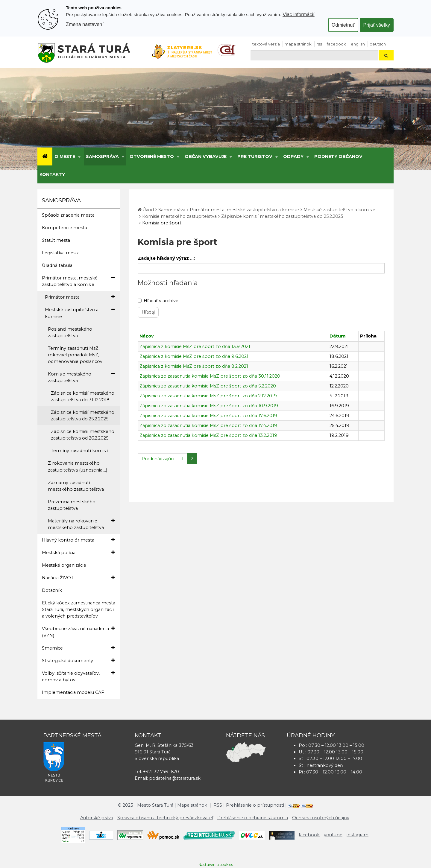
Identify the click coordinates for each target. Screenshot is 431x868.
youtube (333, 835)
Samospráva (102, 156)
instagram (358, 835)
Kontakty (52, 174)
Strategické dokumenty (78, 660)
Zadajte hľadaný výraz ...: (166, 258)
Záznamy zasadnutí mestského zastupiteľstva (76, 486)
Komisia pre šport (162, 223)
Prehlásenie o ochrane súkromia (253, 818)
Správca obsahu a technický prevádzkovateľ (165, 818)
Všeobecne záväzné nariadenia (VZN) (78, 632)
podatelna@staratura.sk (175, 778)
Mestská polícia (78, 552)
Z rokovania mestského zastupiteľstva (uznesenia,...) (78, 466)
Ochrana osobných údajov (321, 818)
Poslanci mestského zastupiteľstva (70, 332)
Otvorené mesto (152, 156)
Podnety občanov (338, 156)
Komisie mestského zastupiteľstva (81, 377)
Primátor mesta (80, 297)
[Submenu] (79, 156)
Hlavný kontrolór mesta (78, 540)
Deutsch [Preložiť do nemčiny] (378, 44)
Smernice (78, 648)
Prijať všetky (377, 25)
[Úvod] (45, 156)
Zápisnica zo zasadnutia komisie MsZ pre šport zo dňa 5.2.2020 (208, 386)
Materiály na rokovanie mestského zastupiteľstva (81, 524)
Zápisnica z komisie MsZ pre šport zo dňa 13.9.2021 (195, 346)
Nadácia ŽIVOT (78, 578)
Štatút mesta (56, 240)
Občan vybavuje (206, 156)
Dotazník (52, 590)
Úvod (148, 210)
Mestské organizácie (64, 565)
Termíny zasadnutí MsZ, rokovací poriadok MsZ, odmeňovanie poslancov (75, 355)
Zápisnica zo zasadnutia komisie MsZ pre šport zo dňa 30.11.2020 (210, 376)
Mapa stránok (298, 44)
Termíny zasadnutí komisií (79, 451)
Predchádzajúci (158, 459)
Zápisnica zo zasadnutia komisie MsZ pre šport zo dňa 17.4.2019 (208, 425)
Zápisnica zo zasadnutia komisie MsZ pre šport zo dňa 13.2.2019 (208, 435)
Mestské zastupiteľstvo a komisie (80, 313)
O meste (65, 156)
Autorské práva (97, 818)
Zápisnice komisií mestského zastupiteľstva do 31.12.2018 (83, 396)
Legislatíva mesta (61, 253)
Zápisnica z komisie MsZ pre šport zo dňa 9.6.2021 (194, 356)
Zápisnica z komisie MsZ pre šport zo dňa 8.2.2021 (194, 366)
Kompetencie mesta (65, 228)
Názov (147, 336)
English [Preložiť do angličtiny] (358, 44)
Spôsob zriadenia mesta (68, 215)
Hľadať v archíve (158, 301)
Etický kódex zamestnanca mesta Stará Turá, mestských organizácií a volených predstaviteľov (79, 609)
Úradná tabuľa (57, 265)
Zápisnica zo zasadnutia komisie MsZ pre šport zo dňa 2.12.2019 (208, 396)
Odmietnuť (343, 25)
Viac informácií (299, 14)
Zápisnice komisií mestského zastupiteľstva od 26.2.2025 (83, 435)
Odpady (293, 156)
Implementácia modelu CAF (73, 692)
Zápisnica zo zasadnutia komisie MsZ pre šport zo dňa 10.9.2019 (209, 406)
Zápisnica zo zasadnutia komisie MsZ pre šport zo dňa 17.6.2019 (208, 416)
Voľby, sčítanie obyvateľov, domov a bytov (78, 676)
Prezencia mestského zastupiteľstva (72, 505)
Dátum (338, 336)
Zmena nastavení (85, 24)
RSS (319, 44)
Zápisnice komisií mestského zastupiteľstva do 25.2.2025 (83, 416)
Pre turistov (255, 156)
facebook (336, 44)
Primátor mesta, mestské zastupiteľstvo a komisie (78, 281)
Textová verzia (266, 44)
